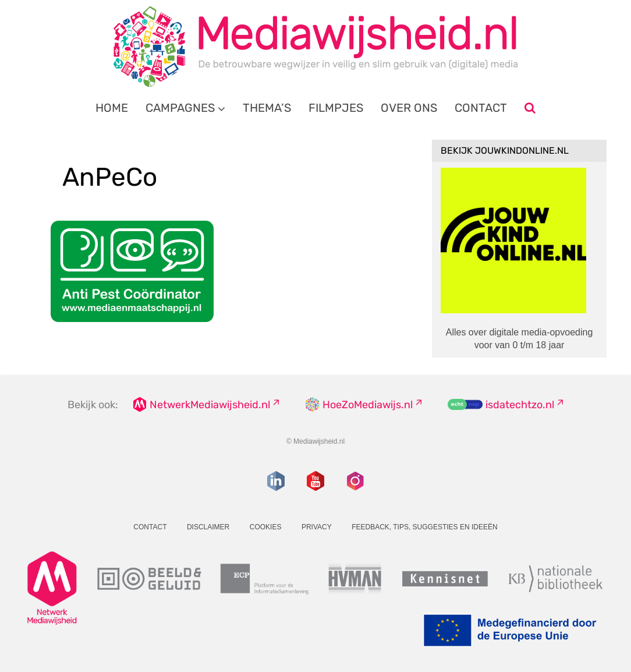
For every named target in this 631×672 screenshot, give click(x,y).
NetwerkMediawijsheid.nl (210, 405)
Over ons (409, 108)
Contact (481, 108)
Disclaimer (208, 527)
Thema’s (267, 108)
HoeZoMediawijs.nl (368, 405)
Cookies (266, 527)
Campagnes (180, 108)
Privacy (317, 527)
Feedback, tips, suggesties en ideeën (425, 527)
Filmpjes (336, 108)
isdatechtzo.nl (520, 405)
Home (112, 108)
